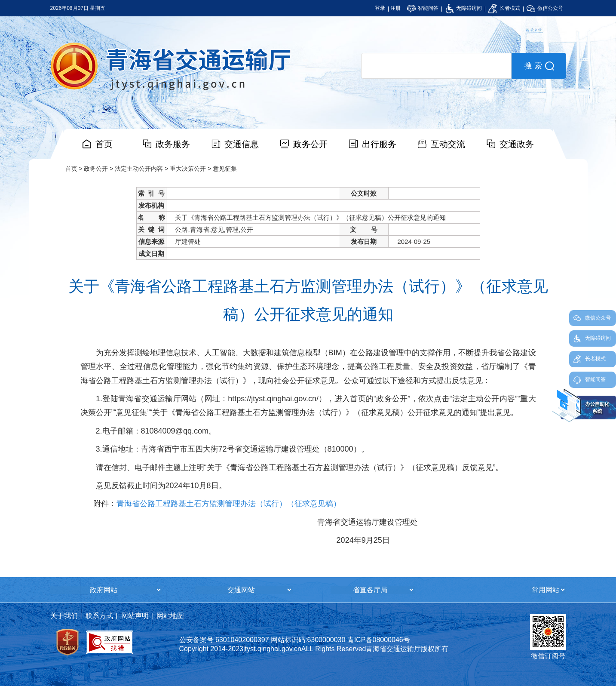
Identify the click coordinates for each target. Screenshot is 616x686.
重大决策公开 (188, 169)
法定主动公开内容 (139, 169)
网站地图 (170, 616)
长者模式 (504, 8)
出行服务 (379, 144)
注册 (395, 8)
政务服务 (173, 144)
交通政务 (517, 144)
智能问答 (423, 8)
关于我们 (64, 616)
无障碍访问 (464, 8)
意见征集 (225, 169)
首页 (104, 144)
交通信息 (242, 144)
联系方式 (99, 616)
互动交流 (448, 144)
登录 (380, 8)
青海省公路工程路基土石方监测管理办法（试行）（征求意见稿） (229, 504)
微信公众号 (545, 8)
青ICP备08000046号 (379, 640)
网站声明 (135, 616)
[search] (436, 66)
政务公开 (310, 144)
